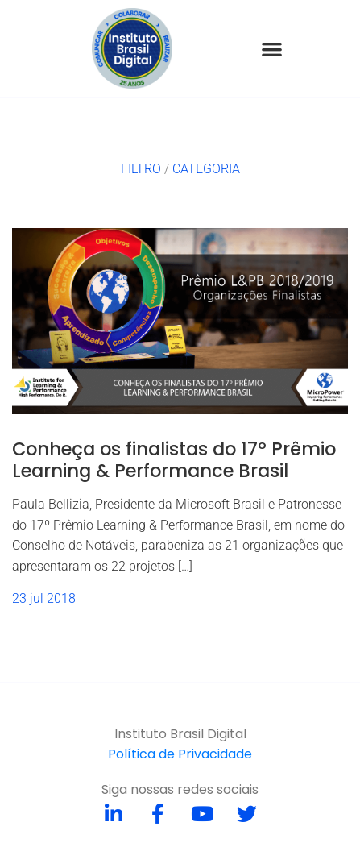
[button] (272, 49)
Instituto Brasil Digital (180, 734)
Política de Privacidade (180, 754)
